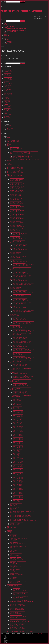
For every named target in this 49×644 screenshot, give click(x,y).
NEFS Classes (10, 128)
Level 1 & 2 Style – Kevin (16, 542)
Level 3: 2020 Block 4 (18, 473)
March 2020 (7, 100)
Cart (8, 40)
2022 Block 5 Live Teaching (16, 220)
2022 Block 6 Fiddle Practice (17, 223)
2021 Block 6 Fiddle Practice (17, 197)
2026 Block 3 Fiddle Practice (20, 391)
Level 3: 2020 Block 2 (18, 471)
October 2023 (7, 78)
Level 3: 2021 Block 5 (18, 481)
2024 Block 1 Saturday (15, 268)
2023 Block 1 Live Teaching (16, 228)
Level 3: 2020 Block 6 (18, 476)
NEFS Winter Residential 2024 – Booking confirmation (20, 631)
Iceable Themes (39, 633)
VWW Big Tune (16, 588)
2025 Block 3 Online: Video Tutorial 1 (22, 341)
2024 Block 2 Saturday (15, 278)
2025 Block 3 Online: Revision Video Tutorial (24, 340)
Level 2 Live (12, 552)
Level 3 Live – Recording (16, 564)
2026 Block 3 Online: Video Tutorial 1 (22, 395)
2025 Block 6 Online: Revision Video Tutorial (23, 367)
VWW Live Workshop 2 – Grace (20, 592)
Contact (6, 44)
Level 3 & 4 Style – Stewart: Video (18, 561)
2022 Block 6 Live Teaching (16, 224)
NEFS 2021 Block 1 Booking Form (15, 170)
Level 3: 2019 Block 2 (18, 463)
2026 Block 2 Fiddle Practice (20, 383)
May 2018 (6, 112)
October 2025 (7, 70)
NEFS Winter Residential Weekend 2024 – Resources (23, 521)
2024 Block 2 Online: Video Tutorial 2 (22, 276)
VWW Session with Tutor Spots (20, 596)
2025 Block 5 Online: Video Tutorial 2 (22, 360)
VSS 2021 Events (11, 603)
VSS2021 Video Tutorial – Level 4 (18, 627)
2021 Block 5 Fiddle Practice (17, 192)
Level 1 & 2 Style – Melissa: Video (18, 546)
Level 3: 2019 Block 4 (18, 465)
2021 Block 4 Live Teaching (16, 190)
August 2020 (7, 96)
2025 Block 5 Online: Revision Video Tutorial (24, 357)
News (5, 33)
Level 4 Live (12, 568)
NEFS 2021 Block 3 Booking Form (15, 171)
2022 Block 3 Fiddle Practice (17, 210)
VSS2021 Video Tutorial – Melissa (18, 628)
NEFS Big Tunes (13, 504)
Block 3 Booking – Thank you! (14, 140)
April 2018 (6, 113)
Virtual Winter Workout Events (17, 587)
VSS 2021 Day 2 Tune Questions (18, 606)
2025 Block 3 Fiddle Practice (20, 337)
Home (5, 23)
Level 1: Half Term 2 (17, 402)
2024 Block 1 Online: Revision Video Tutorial (23, 264)
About (5, 25)
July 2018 (6, 111)
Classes (6, 27)
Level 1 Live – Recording (16, 549)
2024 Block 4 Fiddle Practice (20, 290)
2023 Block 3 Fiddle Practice (20, 239)
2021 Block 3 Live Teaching (16, 187)
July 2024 (6, 74)
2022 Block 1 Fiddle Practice (17, 202)
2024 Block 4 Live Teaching (19, 291)
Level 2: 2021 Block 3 (18, 429)
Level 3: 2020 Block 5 (18, 475)
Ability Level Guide (11, 32)
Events (5, 34)
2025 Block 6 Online (15, 363)
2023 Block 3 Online (15, 237)
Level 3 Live (12, 562)
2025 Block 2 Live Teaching (19, 329)
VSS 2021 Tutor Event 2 (15, 614)
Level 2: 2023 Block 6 (18, 449)
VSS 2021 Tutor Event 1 (15, 612)
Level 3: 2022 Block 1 (18, 484)
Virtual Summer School (12, 131)
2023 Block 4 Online (15, 243)
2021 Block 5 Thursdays (16, 196)
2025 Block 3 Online (15, 336)
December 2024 (8, 72)
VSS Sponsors (13, 579)
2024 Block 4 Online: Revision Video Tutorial (24, 293)
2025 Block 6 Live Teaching (19, 365)
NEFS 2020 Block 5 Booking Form (15, 167)
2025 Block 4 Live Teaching (19, 348)
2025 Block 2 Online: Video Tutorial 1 (22, 332)
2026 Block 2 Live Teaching (19, 384)
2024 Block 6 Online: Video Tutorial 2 (22, 313)
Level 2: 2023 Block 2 (18, 444)
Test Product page (11, 527)
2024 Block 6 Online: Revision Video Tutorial (23, 310)
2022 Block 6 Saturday (15, 225)
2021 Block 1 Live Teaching (16, 182)
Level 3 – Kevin (13, 554)
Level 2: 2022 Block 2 (18, 436)
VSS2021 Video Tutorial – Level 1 (18, 626)
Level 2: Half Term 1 (17, 450)
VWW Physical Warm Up (19, 593)
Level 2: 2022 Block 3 (18, 437)
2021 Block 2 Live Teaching (16, 185)
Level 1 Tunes (16, 399)
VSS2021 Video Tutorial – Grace (17, 623)
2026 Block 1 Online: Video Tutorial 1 (22, 378)
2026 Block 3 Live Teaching (19, 392)
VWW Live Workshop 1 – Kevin (20, 591)
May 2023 (6, 81)
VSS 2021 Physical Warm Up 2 (17, 611)
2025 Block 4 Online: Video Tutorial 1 (22, 351)
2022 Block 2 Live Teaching (16, 208)
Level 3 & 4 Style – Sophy (16, 558)
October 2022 (7, 85)
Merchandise (13, 572)
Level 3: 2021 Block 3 (18, 459)
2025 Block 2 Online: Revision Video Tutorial (24, 330)
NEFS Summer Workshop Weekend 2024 (20, 152)
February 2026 (7, 69)
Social (8, 130)
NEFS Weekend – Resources (17, 514)
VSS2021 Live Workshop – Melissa (18, 619)
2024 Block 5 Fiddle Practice (20, 298)
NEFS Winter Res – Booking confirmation (23, 156)
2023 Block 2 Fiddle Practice (20, 233)
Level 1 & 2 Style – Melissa (16, 545)
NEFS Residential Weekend (16, 150)
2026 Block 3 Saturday (15, 397)
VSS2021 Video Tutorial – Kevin (17, 624)
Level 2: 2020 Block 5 (18, 423)
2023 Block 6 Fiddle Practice (20, 255)
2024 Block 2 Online (15, 270)
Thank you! (9, 529)
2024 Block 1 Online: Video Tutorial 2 (22, 267)
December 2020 (8, 93)
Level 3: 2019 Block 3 (18, 464)
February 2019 (7, 105)
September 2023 (8, 80)
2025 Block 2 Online (15, 326)
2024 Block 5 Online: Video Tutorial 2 (22, 303)
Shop (5, 38)
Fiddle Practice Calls (15, 537)
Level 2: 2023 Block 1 (18, 442)
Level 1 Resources (14, 398)
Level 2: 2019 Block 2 (18, 411)
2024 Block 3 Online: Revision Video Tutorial (24, 283)
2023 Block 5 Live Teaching (19, 251)
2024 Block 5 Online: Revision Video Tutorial (24, 301)
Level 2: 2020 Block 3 (18, 421)
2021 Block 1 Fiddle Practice (17, 181)
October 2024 (7, 73)
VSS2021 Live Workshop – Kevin (17, 618)
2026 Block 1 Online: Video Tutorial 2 (22, 379)
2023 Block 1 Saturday (15, 231)
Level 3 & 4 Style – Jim (15, 557)
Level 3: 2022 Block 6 (18, 491)
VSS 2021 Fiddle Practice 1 (16, 607)
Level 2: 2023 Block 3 (18, 445)
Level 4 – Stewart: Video (16, 566)
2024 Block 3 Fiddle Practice (20, 281)
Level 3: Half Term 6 (17, 502)
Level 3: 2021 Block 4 (18, 480)
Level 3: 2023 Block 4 (18, 496)
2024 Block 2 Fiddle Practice (20, 271)
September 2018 (8, 109)
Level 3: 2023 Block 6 (18, 499)
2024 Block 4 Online (15, 289)
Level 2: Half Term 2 (18, 452)
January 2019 (7, 107)
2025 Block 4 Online (15, 345)
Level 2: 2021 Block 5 (18, 432)
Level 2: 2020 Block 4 (18, 422)
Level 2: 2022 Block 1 (18, 434)
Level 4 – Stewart (14, 565)
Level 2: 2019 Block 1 (18, 410)
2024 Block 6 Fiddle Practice (20, 308)
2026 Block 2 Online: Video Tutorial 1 (22, 387)
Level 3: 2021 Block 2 (18, 479)
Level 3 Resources (14, 460)
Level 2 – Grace (13, 550)
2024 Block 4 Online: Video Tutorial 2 (22, 295)
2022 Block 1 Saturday (15, 205)
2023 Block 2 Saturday (15, 236)
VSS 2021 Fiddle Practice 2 (16, 608)
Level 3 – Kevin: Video (15, 556)
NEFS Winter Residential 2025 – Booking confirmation (26, 159)
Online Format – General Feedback (15, 175)
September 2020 (8, 95)
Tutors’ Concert (13, 577)
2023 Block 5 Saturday (15, 252)
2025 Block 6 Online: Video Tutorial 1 (22, 368)
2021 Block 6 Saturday (15, 200)
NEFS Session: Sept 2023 (16, 513)
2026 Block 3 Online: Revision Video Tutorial (23, 394)
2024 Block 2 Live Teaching (19, 272)
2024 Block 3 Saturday (15, 287)
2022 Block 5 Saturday (15, 221)
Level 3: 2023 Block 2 (18, 494)
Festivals (9, 126)
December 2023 (8, 77)
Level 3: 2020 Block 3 (18, 472)
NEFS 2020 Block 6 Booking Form (15, 169)
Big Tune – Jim (13, 535)
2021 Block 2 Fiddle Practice (17, 183)
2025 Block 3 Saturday (15, 344)
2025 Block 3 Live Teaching (19, 339)
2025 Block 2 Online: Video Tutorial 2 (22, 333)
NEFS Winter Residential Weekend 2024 (19, 519)
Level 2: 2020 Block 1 (18, 418)
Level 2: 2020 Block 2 (18, 419)
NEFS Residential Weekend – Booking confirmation (25, 151)
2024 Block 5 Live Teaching (19, 299)
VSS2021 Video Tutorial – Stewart (18, 630)
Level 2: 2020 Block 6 (18, 425)
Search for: (3, 2)
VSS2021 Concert (14, 580)
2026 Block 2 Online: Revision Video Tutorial (23, 386)
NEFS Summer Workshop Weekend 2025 (16, 30)
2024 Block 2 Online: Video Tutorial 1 (22, 275)
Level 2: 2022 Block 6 (18, 441)
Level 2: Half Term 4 (18, 455)
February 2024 (7, 76)
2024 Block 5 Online (15, 297)
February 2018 (7, 115)
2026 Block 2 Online (15, 382)
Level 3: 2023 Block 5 (18, 498)
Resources (6, 36)
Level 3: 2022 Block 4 (18, 488)
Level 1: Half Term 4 (17, 405)
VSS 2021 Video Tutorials (16, 615)
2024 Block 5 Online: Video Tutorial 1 (22, 302)
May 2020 (6, 99)
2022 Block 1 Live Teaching (16, 204)
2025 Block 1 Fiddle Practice (20, 318)
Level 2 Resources (14, 407)
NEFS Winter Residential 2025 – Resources (20, 517)
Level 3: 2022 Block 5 (18, 490)
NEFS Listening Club (15, 508)
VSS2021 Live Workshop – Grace (18, 616)
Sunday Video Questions (16, 576)
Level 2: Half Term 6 (17, 457)
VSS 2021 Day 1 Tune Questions (17, 604)
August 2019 (7, 101)
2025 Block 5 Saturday (15, 361)
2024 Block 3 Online (15, 279)
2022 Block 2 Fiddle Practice (17, 206)
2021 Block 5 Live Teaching (16, 193)
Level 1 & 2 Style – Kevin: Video (17, 544)
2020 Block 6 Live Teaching (16, 179)
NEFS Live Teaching (14, 510)
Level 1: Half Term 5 (17, 406)
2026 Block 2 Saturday (15, 388)
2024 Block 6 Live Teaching (19, 309)
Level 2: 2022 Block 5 (18, 440)
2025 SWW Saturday (15, 370)
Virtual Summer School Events (14, 584)
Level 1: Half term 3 (17, 403)
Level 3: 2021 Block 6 (18, 483)
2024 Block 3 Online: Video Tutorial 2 (22, 286)
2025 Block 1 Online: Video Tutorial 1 (22, 322)
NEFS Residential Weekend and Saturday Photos (22, 511)
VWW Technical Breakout (19, 599)
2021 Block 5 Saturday (15, 194)
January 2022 (7, 88)
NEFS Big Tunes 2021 (15, 507)
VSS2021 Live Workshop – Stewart (18, 620)
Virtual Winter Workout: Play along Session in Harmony (23, 602)
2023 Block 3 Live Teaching (19, 240)
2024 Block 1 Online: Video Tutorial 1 (22, 266)
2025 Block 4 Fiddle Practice (20, 347)
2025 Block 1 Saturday (15, 325)
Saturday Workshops (15, 523)
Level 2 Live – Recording (16, 553)
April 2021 (6, 92)
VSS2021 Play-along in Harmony (18, 581)
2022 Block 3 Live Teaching (16, 212)
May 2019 (6, 103)
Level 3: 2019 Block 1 (18, 461)
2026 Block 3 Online (15, 390)
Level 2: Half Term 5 (18, 456)
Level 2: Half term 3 (17, 453)
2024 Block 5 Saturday (15, 305)
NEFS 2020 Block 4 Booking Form (15, 166)
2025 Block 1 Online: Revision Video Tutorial (23, 321)
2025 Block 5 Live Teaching (19, 356)
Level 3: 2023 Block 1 (18, 492)
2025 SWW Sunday (14, 371)
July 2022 (6, 86)
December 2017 (8, 117)
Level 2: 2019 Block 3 (18, 413)
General (9, 127)
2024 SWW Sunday (14, 316)
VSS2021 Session (14, 583)
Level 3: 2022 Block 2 (18, 486)
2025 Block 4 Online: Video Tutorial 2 (22, 352)
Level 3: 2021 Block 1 (18, 477)
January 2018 (7, 116)
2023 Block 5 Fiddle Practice (20, 250)
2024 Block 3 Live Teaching (19, 282)
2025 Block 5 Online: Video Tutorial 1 (22, 359)
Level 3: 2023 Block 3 (18, 495)
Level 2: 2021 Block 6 (18, 433)
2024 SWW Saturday (15, 314)
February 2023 (7, 82)
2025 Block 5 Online (15, 353)
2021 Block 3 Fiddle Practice (17, 186)
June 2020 (6, 97)
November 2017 (8, 119)
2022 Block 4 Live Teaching (16, 216)
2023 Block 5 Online (15, 248)
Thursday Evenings (14, 525)
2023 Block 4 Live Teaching (19, 245)
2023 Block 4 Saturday (15, 247)
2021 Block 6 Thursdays (16, 201)
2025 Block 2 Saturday (15, 334)
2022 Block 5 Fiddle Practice (17, 218)
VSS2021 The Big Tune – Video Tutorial (19, 622)
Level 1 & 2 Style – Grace (16, 541)
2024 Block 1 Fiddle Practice (20, 262)
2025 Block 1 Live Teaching (19, 320)
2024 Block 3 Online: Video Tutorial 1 (22, 285)
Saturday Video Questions (16, 575)
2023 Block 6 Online (15, 254)
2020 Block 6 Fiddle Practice (17, 178)
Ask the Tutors (13, 534)
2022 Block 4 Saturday (15, 217)
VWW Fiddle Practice (18, 589)
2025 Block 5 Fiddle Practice (20, 355)
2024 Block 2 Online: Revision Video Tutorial (24, 274)
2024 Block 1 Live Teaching (19, 263)
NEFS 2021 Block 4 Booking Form (15, 173)
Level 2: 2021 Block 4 (18, 430)
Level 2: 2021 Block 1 (18, 426)
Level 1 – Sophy (13, 539)
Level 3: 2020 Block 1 (18, 469)
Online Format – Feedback (16, 522)
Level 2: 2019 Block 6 (18, 417)
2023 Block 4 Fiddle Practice (20, 244)
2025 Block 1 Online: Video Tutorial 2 (22, 324)
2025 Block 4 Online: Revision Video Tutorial (24, 349)
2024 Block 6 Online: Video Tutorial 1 (22, 312)
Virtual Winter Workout (12, 585)
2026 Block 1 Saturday (15, 380)
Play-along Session (14, 573)
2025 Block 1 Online (15, 317)
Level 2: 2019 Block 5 (18, 415)
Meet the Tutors (14, 570)
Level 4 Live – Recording (16, 569)
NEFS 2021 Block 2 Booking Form (18, 148)
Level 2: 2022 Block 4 (18, 438)
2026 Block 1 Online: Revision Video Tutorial (23, 376)
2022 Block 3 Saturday (15, 213)
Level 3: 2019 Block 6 (18, 468)
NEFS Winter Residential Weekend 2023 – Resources (23, 518)
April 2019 (6, 104)
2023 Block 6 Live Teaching (19, 256)
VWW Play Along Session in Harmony (22, 595)
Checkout (9, 41)
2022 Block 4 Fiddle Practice (17, 214)
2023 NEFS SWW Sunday (16, 259)
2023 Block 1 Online (15, 229)
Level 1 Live (12, 548)
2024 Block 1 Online (15, 260)
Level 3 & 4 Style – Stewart (16, 560)
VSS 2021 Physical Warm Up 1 (17, 610)
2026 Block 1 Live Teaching (19, 375)
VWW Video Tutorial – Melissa (20, 600)
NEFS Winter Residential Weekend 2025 (16, 29)
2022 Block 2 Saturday (15, 209)
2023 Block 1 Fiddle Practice (17, 227)
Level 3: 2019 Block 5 (18, 467)
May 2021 (6, 91)
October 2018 (7, 108)
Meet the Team (10, 26)
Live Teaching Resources (16, 503)
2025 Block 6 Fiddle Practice (20, 364)
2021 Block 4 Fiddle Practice (17, 189)
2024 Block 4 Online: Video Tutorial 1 (22, 294)
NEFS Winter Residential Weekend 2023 (19, 155)
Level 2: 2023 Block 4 (18, 446)
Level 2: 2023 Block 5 (18, 448)
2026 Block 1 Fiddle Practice (20, 374)
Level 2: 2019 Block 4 (18, 414)
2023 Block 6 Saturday (15, 258)
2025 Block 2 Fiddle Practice (20, 328)
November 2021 (8, 89)
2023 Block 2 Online (15, 232)
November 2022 (8, 84)
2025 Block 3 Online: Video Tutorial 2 (22, 343)
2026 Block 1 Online (14, 372)
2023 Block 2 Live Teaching (19, 235)
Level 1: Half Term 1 (17, 401)
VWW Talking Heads (18, 597)
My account (10, 37)
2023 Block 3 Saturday (15, 241)
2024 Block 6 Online (15, 306)
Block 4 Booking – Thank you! (14, 142)
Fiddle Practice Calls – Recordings (18, 538)
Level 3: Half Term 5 (18, 500)
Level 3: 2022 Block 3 (18, 487)
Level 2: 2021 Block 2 (18, 428)
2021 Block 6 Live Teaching (16, 198)
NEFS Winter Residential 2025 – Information (20, 515)
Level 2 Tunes (16, 409)
